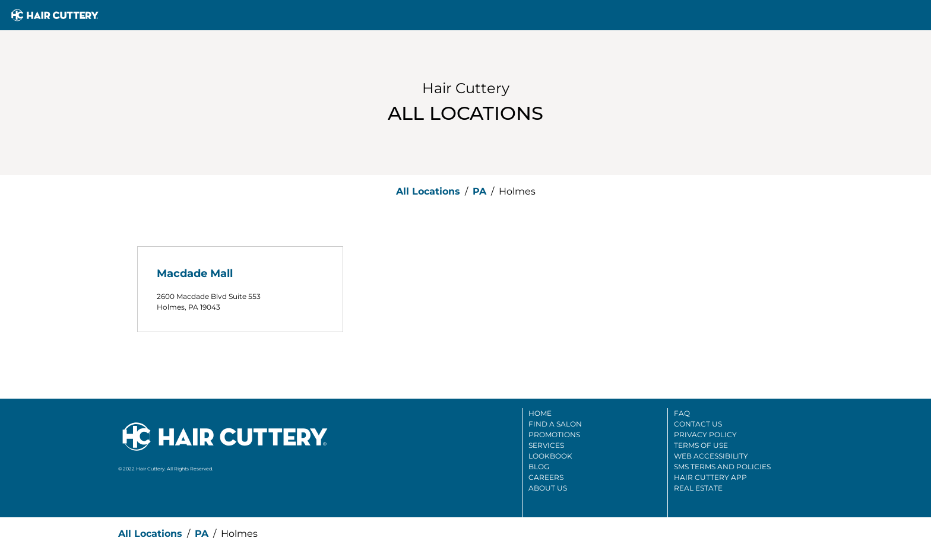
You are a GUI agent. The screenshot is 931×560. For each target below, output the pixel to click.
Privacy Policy (705, 435)
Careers (546, 477)
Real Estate (698, 488)
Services (546, 445)
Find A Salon (555, 424)
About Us (548, 488)
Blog (539, 467)
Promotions (554, 435)
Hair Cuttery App (710, 477)
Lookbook (550, 456)
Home (540, 413)
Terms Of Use (701, 445)
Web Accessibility (711, 456)
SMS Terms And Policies (722, 467)
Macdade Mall (195, 273)
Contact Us (698, 424)
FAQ (682, 413)
